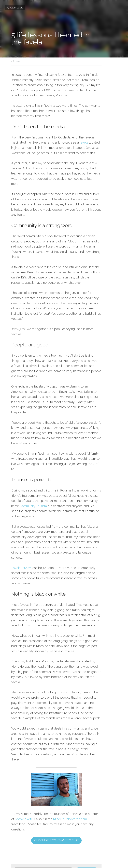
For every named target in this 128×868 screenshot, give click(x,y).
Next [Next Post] (69, 793)
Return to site (15, 8)
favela (63, 137)
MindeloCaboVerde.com (54, 731)
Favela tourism (21, 506)
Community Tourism (93, 449)
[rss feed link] (86, 813)
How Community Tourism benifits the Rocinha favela (36, 800)
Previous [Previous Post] (17, 793)
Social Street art (80, 797)
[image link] (64, 702)
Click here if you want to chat (64, 747)
